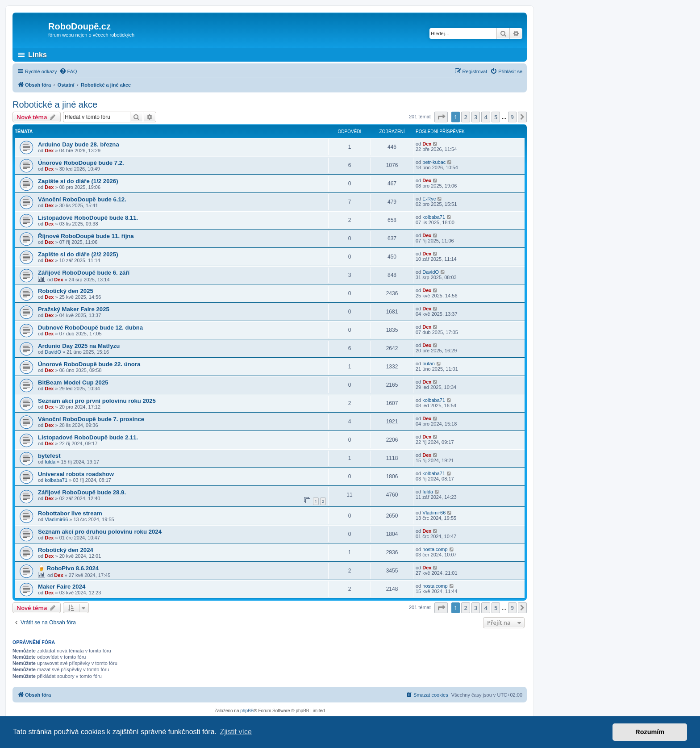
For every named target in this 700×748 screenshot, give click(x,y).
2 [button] (465, 117)
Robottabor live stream (70, 513)
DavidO (431, 272)
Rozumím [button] (650, 732)
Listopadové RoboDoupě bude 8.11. (88, 218)
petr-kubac (434, 162)
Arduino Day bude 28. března (79, 144)
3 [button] (476, 117)
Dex (49, 150)
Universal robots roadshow (76, 474)
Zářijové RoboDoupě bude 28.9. (82, 492)
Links (37, 55)
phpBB (247, 711)
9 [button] (512, 117)
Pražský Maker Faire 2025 (74, 309)
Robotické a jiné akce (55, 104)
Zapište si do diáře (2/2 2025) (78, 254)
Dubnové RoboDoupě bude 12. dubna (90, 328)
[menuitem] (68, 71)
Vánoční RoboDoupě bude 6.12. (82, 199)
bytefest (49, 456)
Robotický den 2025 (66, 291)
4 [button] (485, 117)
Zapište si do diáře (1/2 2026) (78, 181)
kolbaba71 (434, 217)
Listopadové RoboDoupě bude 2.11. (88, 437)
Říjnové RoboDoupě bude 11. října (86, 236)
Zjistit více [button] (236, 732)
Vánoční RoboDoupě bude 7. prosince (91, 419)
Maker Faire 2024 (62, 587)
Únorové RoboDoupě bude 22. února (89, 364)
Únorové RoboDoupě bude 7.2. (81, 163)
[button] (441, 117)
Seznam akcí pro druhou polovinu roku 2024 (100, 532)
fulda (50, 462)
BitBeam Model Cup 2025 (73, 382)
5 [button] (496, 117)
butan (429, 364)
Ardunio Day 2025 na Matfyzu (79, 346)
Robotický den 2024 (66, 550)
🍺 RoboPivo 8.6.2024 (68, 568)
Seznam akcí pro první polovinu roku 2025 (97, 401)
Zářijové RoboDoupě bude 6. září (84, 273)
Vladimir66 (56, 519)
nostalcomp (435, 549)
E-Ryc (429, 199)
